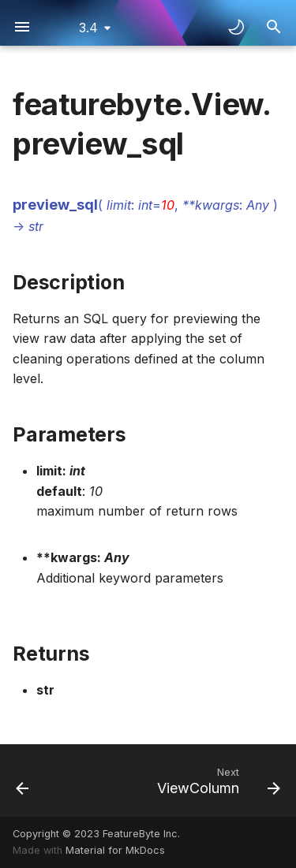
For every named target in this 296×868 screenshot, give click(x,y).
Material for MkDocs (115, 850)
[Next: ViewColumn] (217, 780)
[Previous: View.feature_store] (22, 780)
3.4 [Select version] (88, 28)
